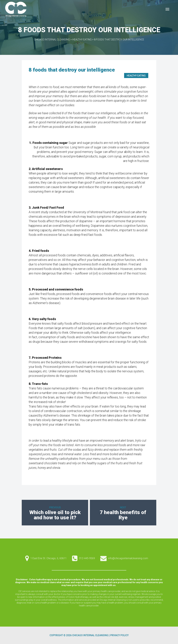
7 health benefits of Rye (123, 515)
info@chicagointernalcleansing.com (90, 583)
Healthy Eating (136, 76)
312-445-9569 (89, 583)
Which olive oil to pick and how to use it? (55, 515)
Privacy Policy (119, 635)
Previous (55, 507)
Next (123, 507)
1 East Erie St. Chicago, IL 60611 (88, 583)
